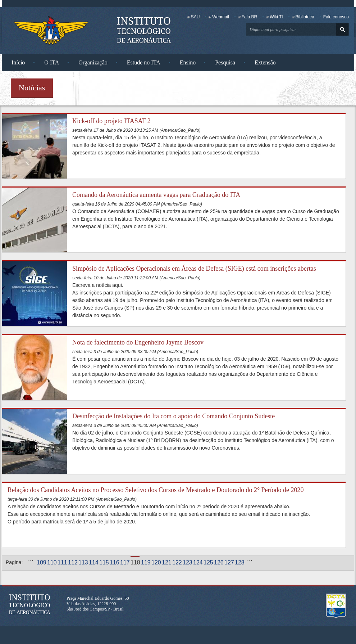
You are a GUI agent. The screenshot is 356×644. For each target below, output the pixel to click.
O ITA (52, 62)
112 (72, 562)
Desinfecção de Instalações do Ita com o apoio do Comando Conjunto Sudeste (174, 416)
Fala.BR (249, 17)
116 (114, 562)
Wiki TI (276, 17)
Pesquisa (225, 62)
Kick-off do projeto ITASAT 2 (111, 121)
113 (83, 562)
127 (229, 562)
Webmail (220, 17)
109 (41, 562)
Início (18, 62)
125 (208, 562)
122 (177, 562)
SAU (195, 17)
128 (239, 562)
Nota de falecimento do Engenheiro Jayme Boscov (138, 342)
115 (104, 562)
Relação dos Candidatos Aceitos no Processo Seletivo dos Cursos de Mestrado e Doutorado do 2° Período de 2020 (156, 490)
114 (93, 562)
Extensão (265, 62)
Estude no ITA (144, 62)
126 (218, 562)
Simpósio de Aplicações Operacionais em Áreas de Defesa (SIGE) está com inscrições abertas (194, 269)
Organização (93, 62)
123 (187, 562)
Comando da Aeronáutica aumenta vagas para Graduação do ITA (156, 195)
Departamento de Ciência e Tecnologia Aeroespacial (336, 606)
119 (145, 562)
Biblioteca (305, 17)
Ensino (188, 62)
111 (62, 562)
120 (156, 562)
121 (166, 562)
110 (52, 562)
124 (198, 562)
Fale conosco (336, 17)
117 (125, 562)
